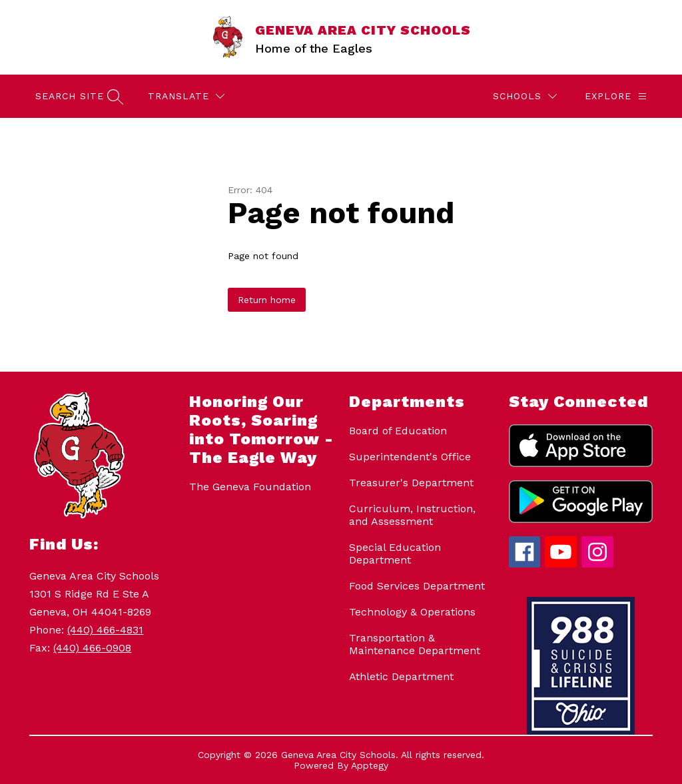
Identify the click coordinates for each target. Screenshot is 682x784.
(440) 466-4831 (105, 630)
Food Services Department (417, 586)
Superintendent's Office (410, 457)
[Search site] (78, 96)
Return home (267, 300)
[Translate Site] (186, 96)
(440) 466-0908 (92, 648)
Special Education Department (395, 554)
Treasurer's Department (411, 483)
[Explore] (616, 96)
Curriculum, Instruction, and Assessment (412, 515)
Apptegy (370, 765)
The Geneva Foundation (250, 487)
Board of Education (398, 431)
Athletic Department (401, 676)
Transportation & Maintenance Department (415, 644)
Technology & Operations (412, 612)
